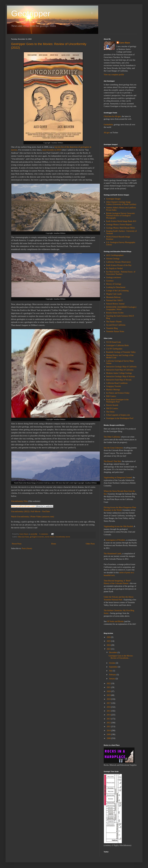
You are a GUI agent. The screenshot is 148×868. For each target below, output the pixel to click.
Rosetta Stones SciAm (115, 313)
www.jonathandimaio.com (23, 506)
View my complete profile (114, 75)
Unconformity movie (63, 537)
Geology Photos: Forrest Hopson (119, 225)
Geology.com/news (114, 277)
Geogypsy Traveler (114, 386)
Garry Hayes (125, 43)
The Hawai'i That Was (112, 461)
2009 (109, 734)
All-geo (107, 133)
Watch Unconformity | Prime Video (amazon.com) (33, 516)
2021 (109, 687)
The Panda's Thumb (114, 322)
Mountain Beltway (113, 297)
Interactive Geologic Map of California (121, 367)
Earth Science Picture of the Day (119, 265)
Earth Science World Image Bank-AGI (121, 221)
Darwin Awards (112, 405)
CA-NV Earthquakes (114, 349)
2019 (109, 695)
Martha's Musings (113, 390)
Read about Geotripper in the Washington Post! (118, 401)
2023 (109, 649)
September (113, 667)
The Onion (110, 412)
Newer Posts (17, 544)
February (113, 675)
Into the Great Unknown (113, 448)
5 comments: (44, 534)
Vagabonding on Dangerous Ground (118, 478)
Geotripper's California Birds (118, 345)
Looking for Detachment (116, 287)
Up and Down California (116, 325)
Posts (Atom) (27, 548)
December (113, 652)
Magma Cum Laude (114, 294)
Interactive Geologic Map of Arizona (121, 376)
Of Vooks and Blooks (115, 621)
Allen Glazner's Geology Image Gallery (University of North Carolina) (121, 203)
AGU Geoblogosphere (115, 255)
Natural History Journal (115, 304)
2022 (109, 683)
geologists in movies (37, 537)
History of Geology (114, 284)
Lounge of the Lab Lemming (117, 291)
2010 (109, 731)
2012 (109, 723)
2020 (109, 691)
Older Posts (90, 544)
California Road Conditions (117, 383)
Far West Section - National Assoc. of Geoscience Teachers (121, 273)
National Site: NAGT (115, 300)
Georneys (110, 281)
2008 (109, 738)
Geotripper (31, 13)
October (112, 663)
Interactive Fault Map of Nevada (119, 380)
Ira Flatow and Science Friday (118, 393)
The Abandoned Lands (113, 554)
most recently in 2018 (52, 150)
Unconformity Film (19, 501)
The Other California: (112, 437)
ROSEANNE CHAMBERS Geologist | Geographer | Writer (121, 308)
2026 (109, 637)
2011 (109, 727)
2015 (109, 711)
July (111, 671)
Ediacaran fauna (23, 537)
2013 (109, 719)
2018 (109, 699)
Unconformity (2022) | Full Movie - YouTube (30, 511)
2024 (109, 645)
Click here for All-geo (112, 116)
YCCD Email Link (114, 342)
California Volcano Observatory (119, 262)
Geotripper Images (113, 199)
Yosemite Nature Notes (115, 331)
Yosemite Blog (112, 328)
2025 (109, 641)
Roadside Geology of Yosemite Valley (121, 352)
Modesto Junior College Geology (119, 373)
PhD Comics (111, 396)
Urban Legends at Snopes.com (118, 415)
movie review (50, 537)
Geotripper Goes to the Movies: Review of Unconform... (121, 657)
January (112, 679)
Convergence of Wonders (115, 540)
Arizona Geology (113, 259)
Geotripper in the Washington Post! (120, 418)
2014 (109, 715)
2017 (109, 703)
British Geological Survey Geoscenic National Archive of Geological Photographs (121, 216)
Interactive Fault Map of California (120, 370)
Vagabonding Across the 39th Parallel (118, 526)
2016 (109, 707)
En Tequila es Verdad (114, 268)
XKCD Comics (112, 408)
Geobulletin (108, 125)
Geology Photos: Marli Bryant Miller (121, 228)
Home (54, 544)
